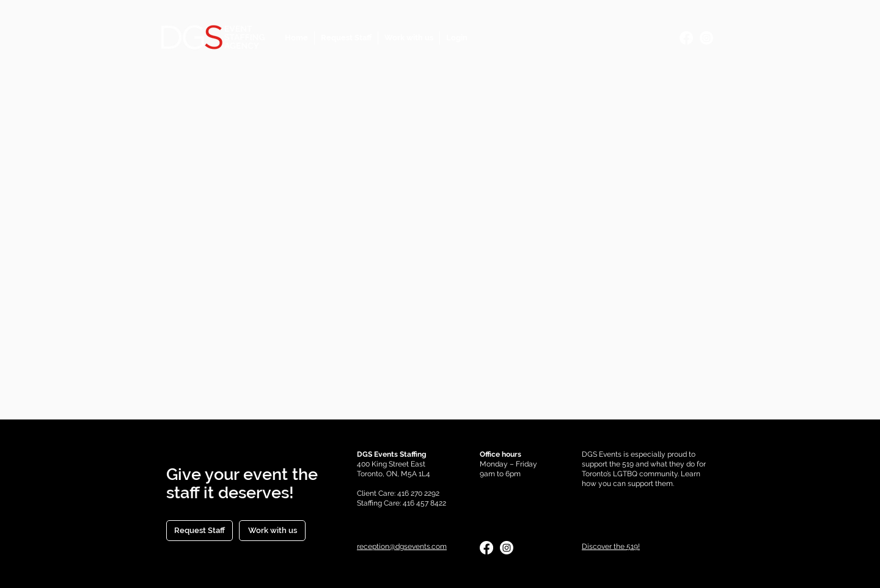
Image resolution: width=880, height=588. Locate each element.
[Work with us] (272, 531)
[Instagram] (706, 38)
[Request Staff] (200, 531)
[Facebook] (686, 38)
